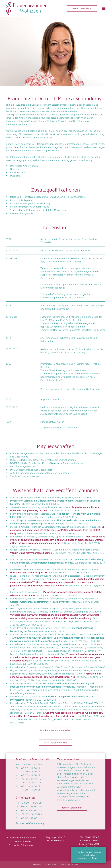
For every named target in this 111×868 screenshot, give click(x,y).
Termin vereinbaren (82, 8)
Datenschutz (51, 864)
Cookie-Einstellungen (69, 864)
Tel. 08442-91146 (90, 837)
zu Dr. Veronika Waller (55, 742)
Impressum (37, 864)
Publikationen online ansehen (56, 730)
